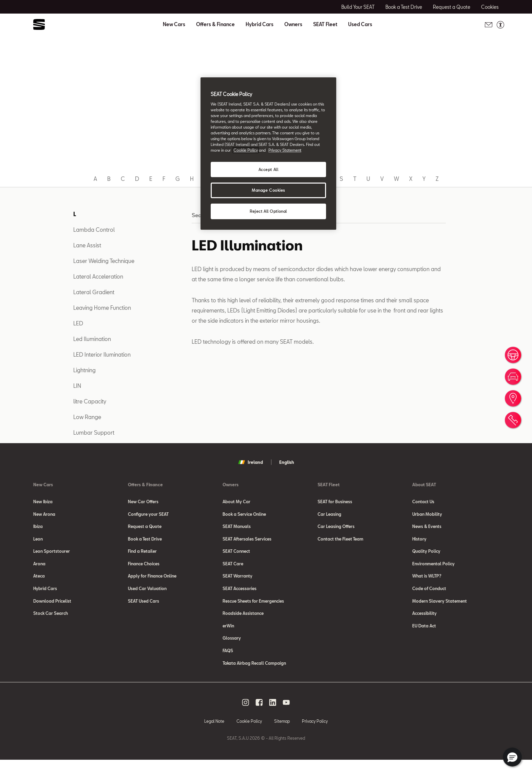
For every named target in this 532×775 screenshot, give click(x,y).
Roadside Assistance (243, 624)
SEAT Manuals (237, 529)
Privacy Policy (315, 736)
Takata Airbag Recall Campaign (254, 678)
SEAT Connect (236, 556)
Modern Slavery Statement (440, 610)
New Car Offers (143, 502)
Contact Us (423, 502)
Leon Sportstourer (52, 556)
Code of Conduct (429, 597)
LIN (77, 386)
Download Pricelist (52, 610)
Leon (38, 542)
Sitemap (282, 736)
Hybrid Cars (260, 24)
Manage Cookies (268, 190)
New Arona (44, 515)
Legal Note (214, 736)
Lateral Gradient (94, 292)
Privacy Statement (285, 150)
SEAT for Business (335, 502)
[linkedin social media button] (273, 717)
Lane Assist (87, 245)
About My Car (236, 502)
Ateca (39, 583)
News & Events (427, 529)
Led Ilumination (92, 339)
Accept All (269, 169)
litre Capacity (90, 401)
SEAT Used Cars (144, 610)
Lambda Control (94, 230)
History (419, 542)
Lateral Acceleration (98, 276)
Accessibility (424, 624)
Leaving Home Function (102, 308)
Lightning (84, 370)
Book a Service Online (244, 515)
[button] (512, 757)
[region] (268, 154)
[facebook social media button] (259, 717)
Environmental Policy (433, 569)
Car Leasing (329, 515)
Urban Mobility (427, 515)
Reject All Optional (268, 211)
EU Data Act (424, 637)
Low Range (87, 417)
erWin (228, 637)
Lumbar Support (94, 432)
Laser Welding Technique (104, 261)
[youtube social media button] (286, 717)
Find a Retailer (142, 556)
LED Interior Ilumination (102, 354)
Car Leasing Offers (336, 529)
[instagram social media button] (246, 717)
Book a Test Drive (145, 542)
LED (78, 323)
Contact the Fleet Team (340, 542)
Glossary (232, 651)
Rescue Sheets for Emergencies (253, 610)
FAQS (228, 664)
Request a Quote (145, 529)
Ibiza (38, 529)
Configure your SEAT (148, 515)
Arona (39, 569)
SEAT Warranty (237, 583)
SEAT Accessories (240, 597)
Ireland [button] (251, 462)
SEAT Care (233, 569)
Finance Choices (144, 569)
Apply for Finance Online (152, 583)
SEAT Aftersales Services (247, 542)
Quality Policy (426, 556)
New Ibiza (43, 502)
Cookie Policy (249, 736)
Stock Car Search (51, 624)
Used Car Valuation (147, 597)
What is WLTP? (427, 583)
